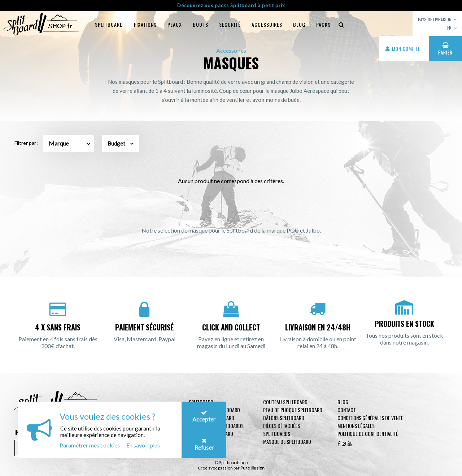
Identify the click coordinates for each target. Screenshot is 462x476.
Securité (230, 24)
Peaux (175, 24)
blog (299, 24)
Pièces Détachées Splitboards (282, 430)
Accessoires (267, 24)
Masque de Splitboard (287, 442)
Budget (121, 143)
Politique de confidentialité (368, 434)
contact (347, 410)
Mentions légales (356, 426)
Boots (201, 24)
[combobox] (69, 143)
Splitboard (109, 24)
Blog (343, 402)
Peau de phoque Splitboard (293, 410)
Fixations (145, 24)
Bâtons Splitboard (284, 418)
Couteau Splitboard (285, 402)
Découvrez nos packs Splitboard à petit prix (231, 5)
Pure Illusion (252, 468)
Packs (323, 24)
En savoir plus (143, 445)
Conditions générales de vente (370, 418)
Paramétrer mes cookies (90, 445)
